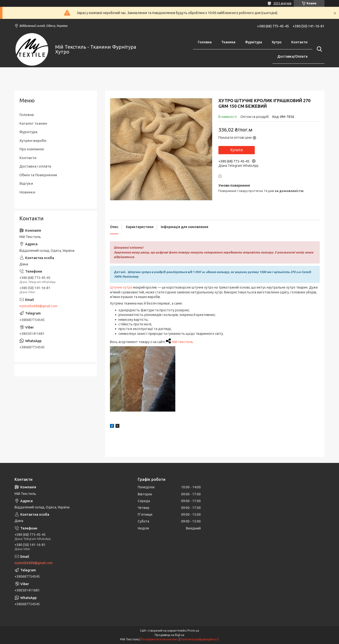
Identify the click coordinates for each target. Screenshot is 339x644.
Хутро (277, 42)
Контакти (299, 42)
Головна (205, 42)
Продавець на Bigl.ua (169, 635)
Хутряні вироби (33, 141)
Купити (236, 150)
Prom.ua (193, 631)
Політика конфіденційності (200, 639)
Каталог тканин (33, 123)
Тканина (228, 42)
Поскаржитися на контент (160, 639)
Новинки (27, 192)
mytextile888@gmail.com (38, 306)
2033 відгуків (282, 3)
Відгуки (26, 183)
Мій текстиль (182, 342)
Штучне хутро (121, 287)
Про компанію (32, 149)
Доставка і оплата (35, 166)
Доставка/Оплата (292, 56)
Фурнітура (254, 42)
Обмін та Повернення (38, 175)
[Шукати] (318, 49)
